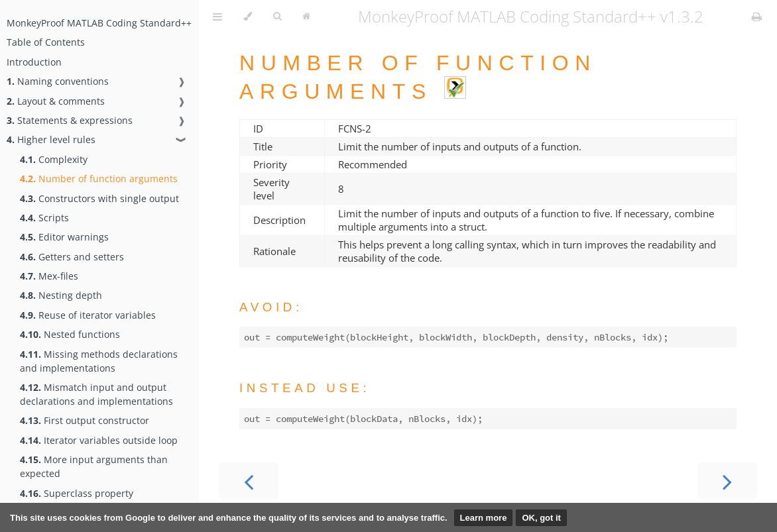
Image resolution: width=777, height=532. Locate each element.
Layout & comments (56, 101)
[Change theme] (248, 17)
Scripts (44, 218)
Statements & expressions (70, 120)
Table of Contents (46, 42)
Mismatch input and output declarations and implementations (96, 394)
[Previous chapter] (249, 481)
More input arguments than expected (94, 466)
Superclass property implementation (77, 500)
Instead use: (305, 388)
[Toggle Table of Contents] (217, 17)
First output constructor (85, 420)
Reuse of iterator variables (88, 315)
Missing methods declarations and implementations (99, 361)
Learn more (484, 518)
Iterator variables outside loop (99, 440)
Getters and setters (72, 257)
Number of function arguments (99, 179)
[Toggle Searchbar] (277, 17)
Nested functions (70, 334)
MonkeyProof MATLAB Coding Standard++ (99, 23)
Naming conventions (58, 81)
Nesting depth (61, 295)
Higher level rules (51, 139)
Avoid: (271, 307)
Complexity (54, 159)
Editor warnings (64, 237)
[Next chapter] (727, 481)
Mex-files (49, 276)
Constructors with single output (99, 198)
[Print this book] (757, 17)
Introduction (34, 62)
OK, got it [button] (541, 518)
